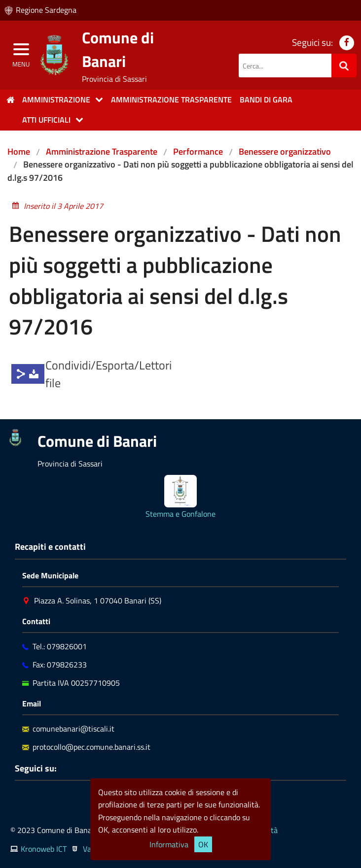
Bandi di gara (266, 100)
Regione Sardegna (46, 10)
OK (203, 844)
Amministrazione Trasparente (102, 151)
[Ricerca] (344, 66)
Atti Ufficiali (46, 120)
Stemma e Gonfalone (180, 514)
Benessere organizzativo (285, 151)
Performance (198, 151)
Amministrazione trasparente (171, 100)
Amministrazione (56, 100)
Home (19, 151)
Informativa (169, 844)
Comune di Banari (118, 49)
